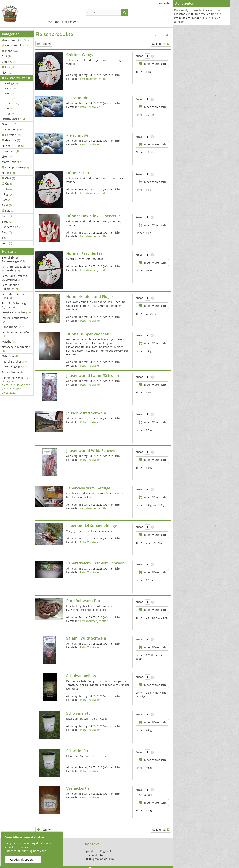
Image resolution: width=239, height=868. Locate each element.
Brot (7, 56)
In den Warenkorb (152, 64)
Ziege (10, 113)
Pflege (7, 194)
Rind (9, 93)
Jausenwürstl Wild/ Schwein (91, 451)
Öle (8, 184)
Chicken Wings (80, 55)
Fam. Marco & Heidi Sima (14, 296)
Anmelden (165, 3)
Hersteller (69, 22)
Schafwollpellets (81, 676)
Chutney (9, 62)
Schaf (10, 98)
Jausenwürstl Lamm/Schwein (93, 375)
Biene (10, 51)
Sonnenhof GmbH (16, 385)
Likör (7, 157)
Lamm (10, 88)
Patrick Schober (14, 361)
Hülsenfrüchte (13, 146)
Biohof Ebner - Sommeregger (13, 259)
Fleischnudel (78, 98)
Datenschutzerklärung (19, 851)
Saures (8, 216)
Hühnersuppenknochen (88, 334)
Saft (6, 200)
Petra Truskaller (14, 367)
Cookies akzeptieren (23, 860)
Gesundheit (12, 129)
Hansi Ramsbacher (16, 312)
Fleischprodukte (16, 78)
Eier (8, 67)
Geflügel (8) (161, 44)
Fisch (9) (44, 44)
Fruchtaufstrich (13, 119)
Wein (7, 243)
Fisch (7, 73)
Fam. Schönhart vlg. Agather (14, 305)
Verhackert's (78, 788)
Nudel (8, 173)
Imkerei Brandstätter (15, 320)
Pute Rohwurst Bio (83, 601)
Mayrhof (9, 342)
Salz (8, 211)
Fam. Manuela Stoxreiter (11, 287)
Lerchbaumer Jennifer (16, 334)
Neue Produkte (15, 45)
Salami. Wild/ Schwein (86, 638)
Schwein (12, 103)
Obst (8, 178)
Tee (6, 238)
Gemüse (10, 124)
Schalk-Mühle (12, 372)
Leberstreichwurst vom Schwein (96, 563)
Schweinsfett (78, 713)
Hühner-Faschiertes (84, 253)
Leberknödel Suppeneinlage (92, 526)
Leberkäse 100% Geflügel (89, 488)
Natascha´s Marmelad (16, 349)
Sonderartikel (12, 227)
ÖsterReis (10, 356)
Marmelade (12, 162)
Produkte (52, 22)
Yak (9, 108)
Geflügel (11, 83)
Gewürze (11, 140)
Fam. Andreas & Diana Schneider (16, 269)
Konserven (10, 151)
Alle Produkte (15, 40)
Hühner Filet (78, 173)
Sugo (7, 232)
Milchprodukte (15, 167)
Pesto (7, 189)
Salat (7, 205)
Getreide (12, 135)
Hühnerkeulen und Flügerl (90, 297)
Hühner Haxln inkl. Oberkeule (94, 216)
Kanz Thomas (13, 327)
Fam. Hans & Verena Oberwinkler (14, 278)
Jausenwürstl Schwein (86, 413)
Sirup (7, 221)
